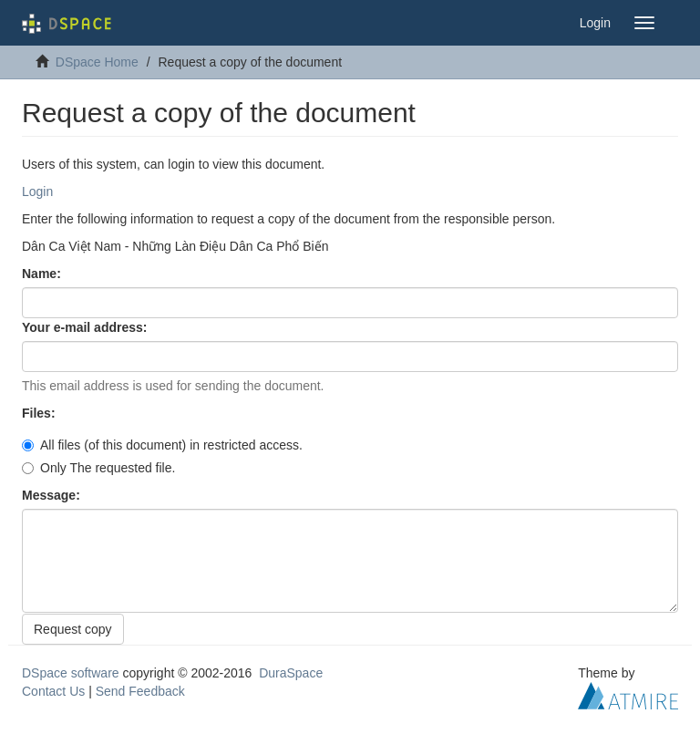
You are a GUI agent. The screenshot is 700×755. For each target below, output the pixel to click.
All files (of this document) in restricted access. (162, 445)
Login (37, 191)
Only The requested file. (98, 468)
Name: (43, 274)
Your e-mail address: (86, 327)
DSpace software (71, 673)
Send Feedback (140, 691)
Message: (53, 495)
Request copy (73, 629)
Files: (40, 413)
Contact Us (53, 691)
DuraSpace (291, 673)
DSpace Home (97, 62)
